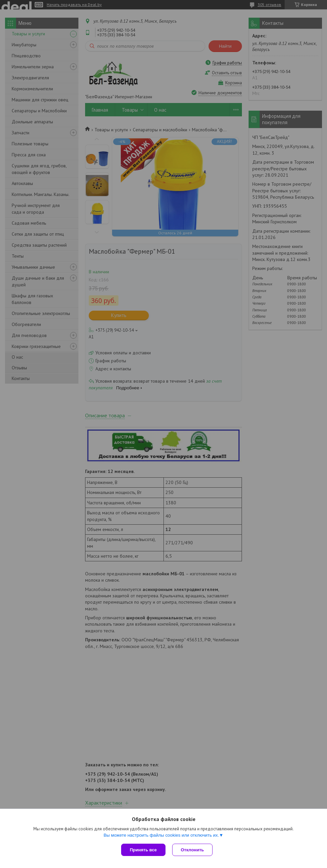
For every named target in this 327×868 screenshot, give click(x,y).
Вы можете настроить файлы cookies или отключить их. (161, 835)
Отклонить (192, 850)
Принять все (143, 850)
